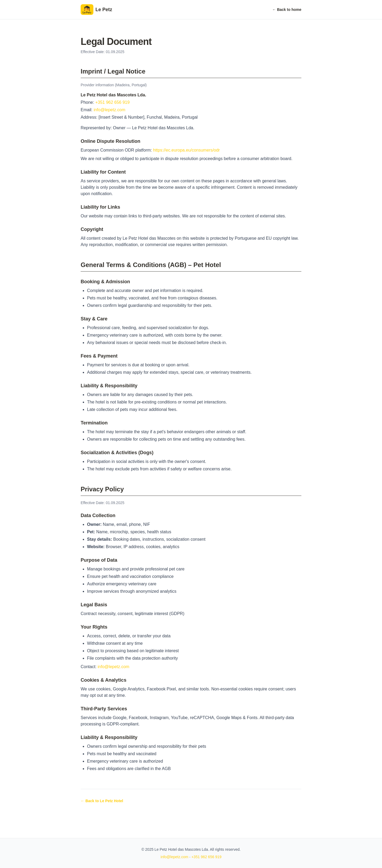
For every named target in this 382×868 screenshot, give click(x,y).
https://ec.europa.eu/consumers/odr (186, 150)
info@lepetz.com (109, 110)
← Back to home (287, 10)
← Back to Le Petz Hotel (102, 801)
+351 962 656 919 (112, 102)
